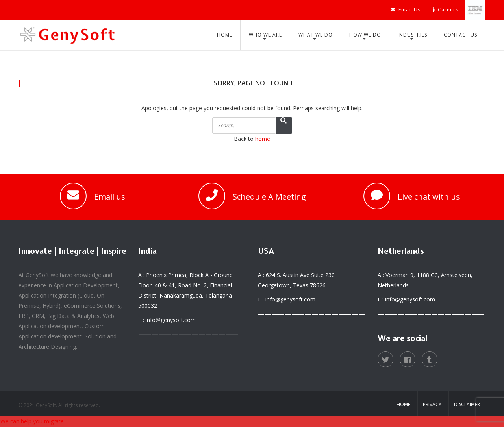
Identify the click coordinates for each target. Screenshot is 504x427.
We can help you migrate (32, 421)
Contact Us (460, 35)
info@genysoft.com (171, 320)
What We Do (316, 35)
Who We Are (265, 35)
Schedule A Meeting (269, 197)
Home (225, 35)
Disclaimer (467, 404)
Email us (110, 197)
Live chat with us (429, 197)
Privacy (432, 404)
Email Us (406, 10)
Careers (446, 10)
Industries (412, 35)
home (263, 139)
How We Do (365, 35)
